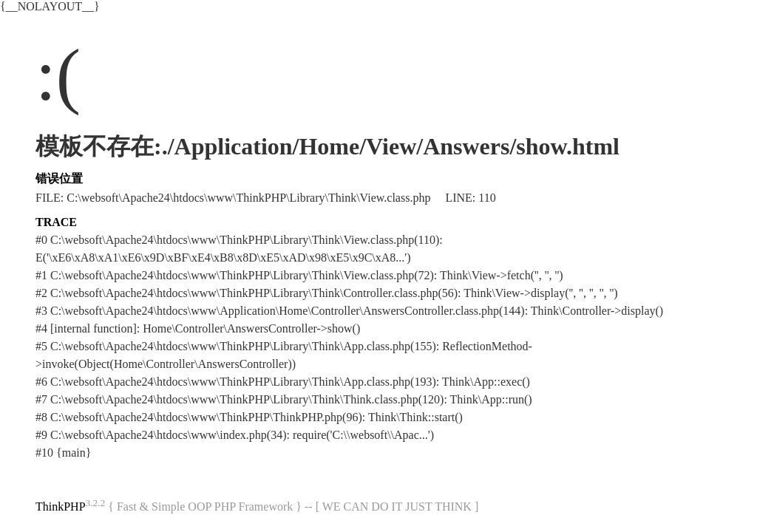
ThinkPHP (61, 507)
